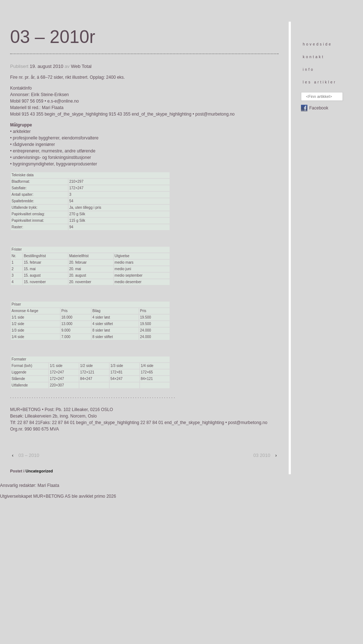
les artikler (320, 82)
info (309, 70)
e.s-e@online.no (63, 101)
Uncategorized (39, 471)
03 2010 (262, 455)
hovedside (318, 44)
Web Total (81, 66)
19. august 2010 (46, 66)
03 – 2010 (29, 455)
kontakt (314, 57)
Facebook (319, 108)
